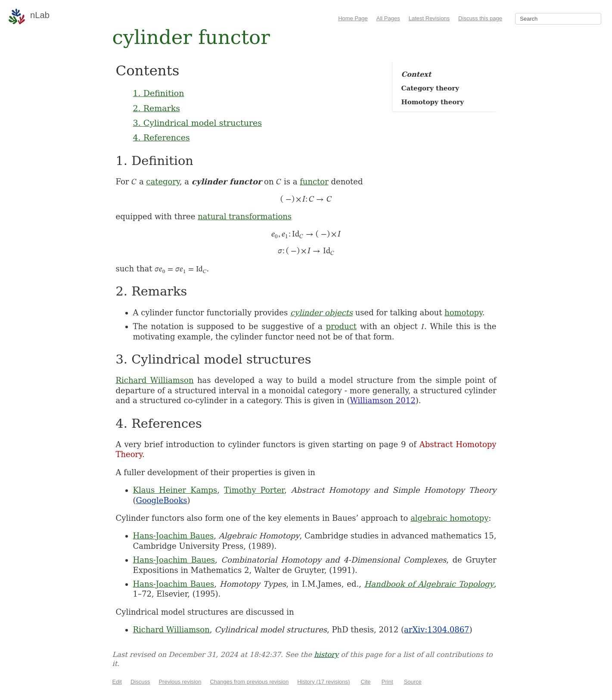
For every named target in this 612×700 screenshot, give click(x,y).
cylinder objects (322, 313)
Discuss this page (480, 18)
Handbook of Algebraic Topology (429, 584)
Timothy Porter (254, 490)
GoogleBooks (162, 500)
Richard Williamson (155, 380)
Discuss (140, 682)
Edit (117, 682)
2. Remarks (157, 108)
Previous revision (180, 682)
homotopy (463, 313)
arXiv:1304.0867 (436, 630)
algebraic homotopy (449, 518)
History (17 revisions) (323, 682)
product (341, 326)
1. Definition (159, 93)
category (163, 182)
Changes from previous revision (249, 682)
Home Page (353, 18)
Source (413, 682)
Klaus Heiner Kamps (175, 490)
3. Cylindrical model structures (198, 123)
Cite (365, 682)
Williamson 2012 (382, 400)
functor (314, 182)
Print (387, 682)
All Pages (388, 18)
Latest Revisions (429, 18)
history (326, 655)
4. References (162, 137)
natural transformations (245, 216)
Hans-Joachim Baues (174, 536)
